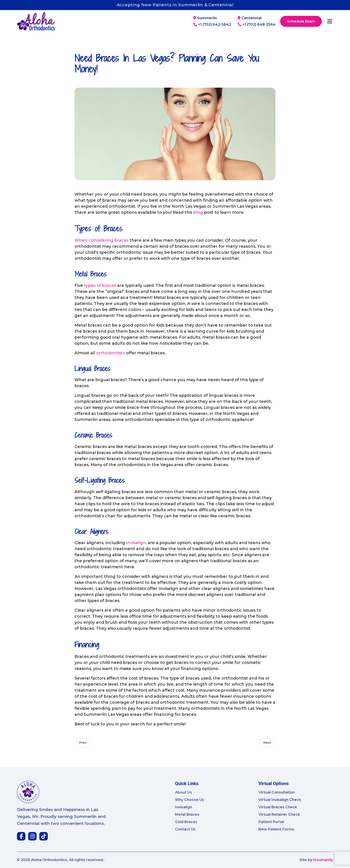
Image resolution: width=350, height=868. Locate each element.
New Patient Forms (276, 829)
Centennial (250, 18)
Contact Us (185, 829)
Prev (83, 743)
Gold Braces (186, 822)
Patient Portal (271, 822)
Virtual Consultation (277, 792)
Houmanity (323, 860)
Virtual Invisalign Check (280, 800)
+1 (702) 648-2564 (257, 25)
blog (198, 212)
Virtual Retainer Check (279, 814)
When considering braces (102, 240)
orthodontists (110, 353)
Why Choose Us (190, 800)
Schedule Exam (301, 21)
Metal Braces (187, 814)
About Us (183, 792)
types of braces (100, 285)
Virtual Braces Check (278, 807)
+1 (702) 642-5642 (212, 25)
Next (267, 743)
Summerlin (205, 18)
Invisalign (136, 543)
